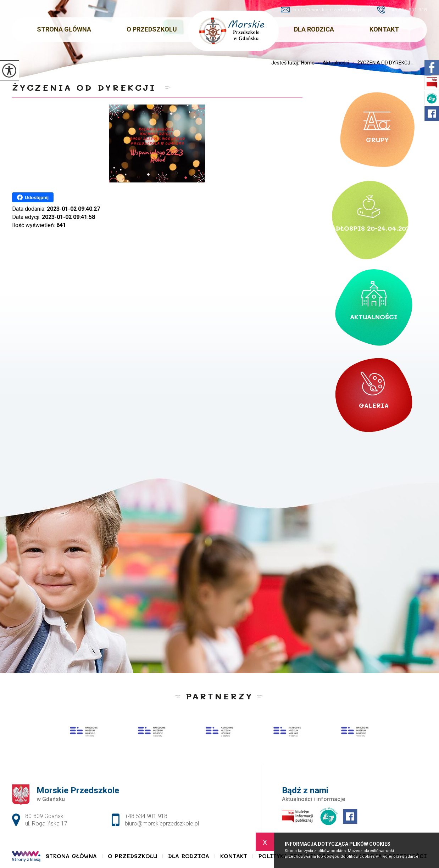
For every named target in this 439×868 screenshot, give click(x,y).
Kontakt (384, 29)
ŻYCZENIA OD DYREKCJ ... (382, 63)
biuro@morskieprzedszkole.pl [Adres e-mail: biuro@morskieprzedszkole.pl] (162, 824)
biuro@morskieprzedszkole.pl (322, 10)
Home (308, 63)
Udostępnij (33, 197)
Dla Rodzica (314, 29)
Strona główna (64, 29)
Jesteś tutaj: (286, 63)
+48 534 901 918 (402, 10)
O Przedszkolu (152, 29)
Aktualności (332, 63)
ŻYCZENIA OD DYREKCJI (87, 87)
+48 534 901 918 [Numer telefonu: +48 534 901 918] (146, 816)
